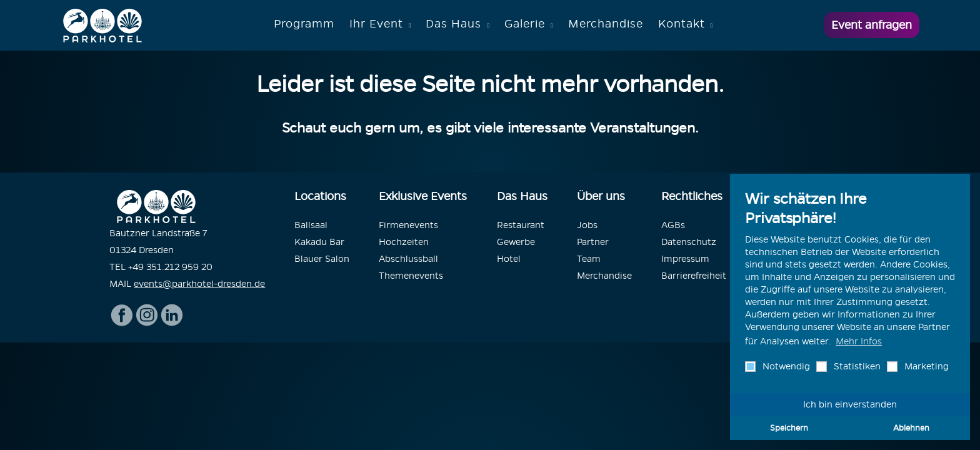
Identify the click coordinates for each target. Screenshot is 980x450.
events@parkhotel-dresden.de (199, 284)
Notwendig (785, 366)
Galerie (525, 23)
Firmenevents (408, 225)
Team (589, 259)
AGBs (673, 225)
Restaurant (521, 225)
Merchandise (606, 23)
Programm (304, 23)
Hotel (509, 259)
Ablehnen (911, 427)
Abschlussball (408, 259)
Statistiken (856, 366)
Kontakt (682, 23)
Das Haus (453, 23)
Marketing (925, 366)
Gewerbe (516, 242)
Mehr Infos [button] (859, 341)
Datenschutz (689, 242)
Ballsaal (311, 225)
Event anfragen (872, 25)
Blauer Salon (322, 259)
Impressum (685, 259)
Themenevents (411, 276)
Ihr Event (376, 23)
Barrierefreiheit (694, 276)
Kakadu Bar (319, 242)
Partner (593, 242)
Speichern (789, 427)
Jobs (587, 225)
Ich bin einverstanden (850, 404)
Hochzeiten (404, 242)
